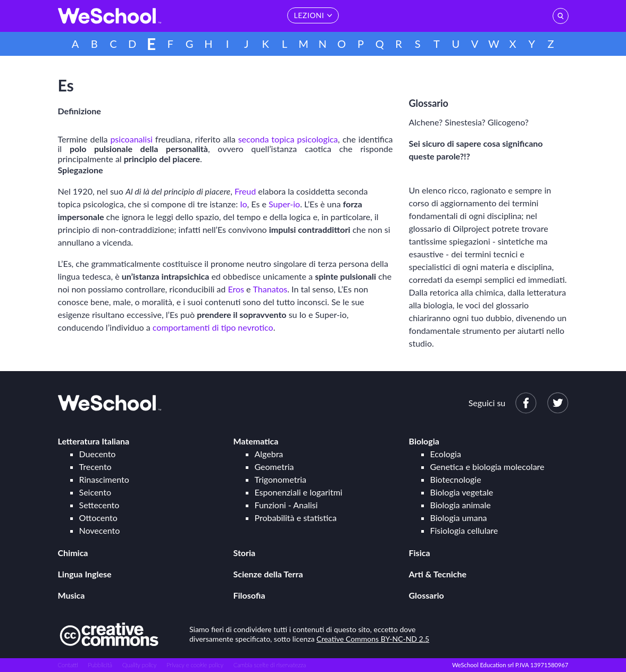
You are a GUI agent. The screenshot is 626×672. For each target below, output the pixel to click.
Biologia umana (459, 518)
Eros (236, 289)
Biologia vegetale (462, 492)
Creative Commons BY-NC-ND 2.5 (373, 639)
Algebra (269, 454)
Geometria (274, 467)
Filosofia (249, 595)
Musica (72, 595)
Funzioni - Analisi (286, 505)
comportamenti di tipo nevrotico (213, 327)
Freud (245, 191)
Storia (245, 553)
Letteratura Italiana (94, 441)
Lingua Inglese (85, 574)
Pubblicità (101, 665)
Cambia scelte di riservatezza (270, 665)
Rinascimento (104, 479)
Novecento (100, 530)
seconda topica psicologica (288, 139)
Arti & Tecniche (438, 574)
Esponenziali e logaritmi (299, 492)
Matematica (256, 441)
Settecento (99, 505)
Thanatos (270, 289)
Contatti (68, 665)
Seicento (95, 492)
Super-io (284, 204)
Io (243, 204)
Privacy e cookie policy (195, 665)
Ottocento (98, 518)
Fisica (420, 553)
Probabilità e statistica (296, 518)
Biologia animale (461, 505)
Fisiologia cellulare (464, 530)
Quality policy (139, 665)
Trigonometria (281, 479)
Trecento (95, 467)
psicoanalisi (131, 139)
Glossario (427, 595)
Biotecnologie (456, 479)
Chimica (73, 553)
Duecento (98, 454)
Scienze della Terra (268, 574)
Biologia (424, 441)
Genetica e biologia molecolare (487, 467)
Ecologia (446, 454)
